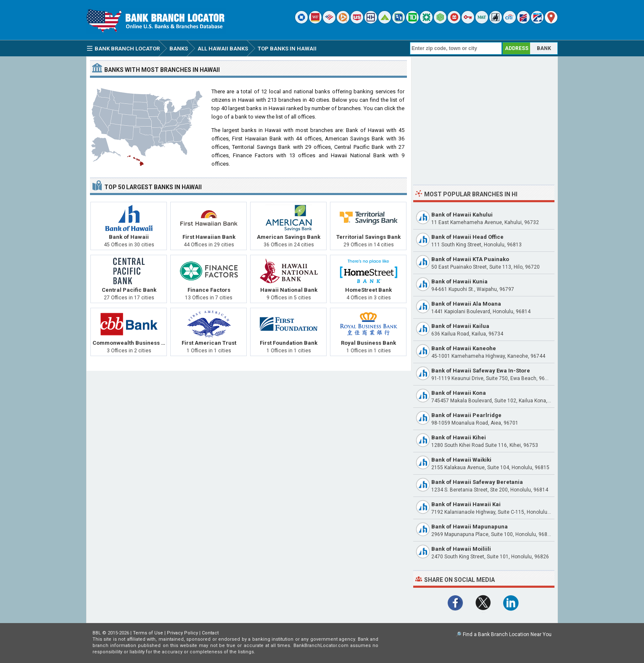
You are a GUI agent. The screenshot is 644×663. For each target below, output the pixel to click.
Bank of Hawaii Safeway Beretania (477, 482)
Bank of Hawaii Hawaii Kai (466, 504)
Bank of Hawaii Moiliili (461, 549)
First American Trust (209, 343)
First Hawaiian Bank (209, 237)
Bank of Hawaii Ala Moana (466, 304)
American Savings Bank (289, 237)
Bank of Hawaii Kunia (459, 281)
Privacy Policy (182, 633)
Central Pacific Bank (129, 290)
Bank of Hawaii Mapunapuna (470, 527)
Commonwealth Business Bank (133, 343)
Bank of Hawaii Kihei (459, 437)
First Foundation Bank (289, 343)
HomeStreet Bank (368, 290)
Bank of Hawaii (129, 237)
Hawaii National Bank (289, 290)
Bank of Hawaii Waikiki (461, 460)
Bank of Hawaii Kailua (460, 326)
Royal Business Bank (368, 343)
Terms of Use (148, 633)
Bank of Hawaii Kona (459, 393)
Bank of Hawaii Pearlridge (466, 415)
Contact (210, 633)
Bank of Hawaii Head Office (467, 237)
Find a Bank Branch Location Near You (507, 634)
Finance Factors (209, 290)
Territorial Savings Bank (368, 237)
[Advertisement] (484, 119)
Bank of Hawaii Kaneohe (464, 348)
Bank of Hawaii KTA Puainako (470, 259)
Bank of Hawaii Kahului (462, 215)
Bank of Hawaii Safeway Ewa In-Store (481, 371)
